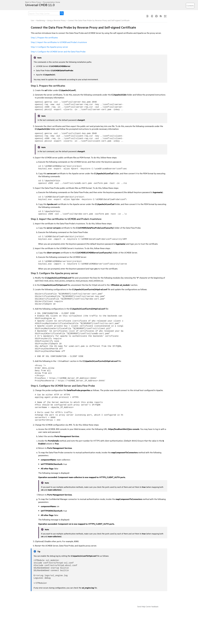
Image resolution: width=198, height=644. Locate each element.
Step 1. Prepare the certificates (44, 37)
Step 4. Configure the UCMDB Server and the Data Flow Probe (58, 51)
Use (32, 20)
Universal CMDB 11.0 (40, 5)
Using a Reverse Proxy (56, 20)
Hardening (41, 20)
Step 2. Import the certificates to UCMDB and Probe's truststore (59, 42)
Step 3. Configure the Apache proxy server (49, 47)
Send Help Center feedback (148, 606)
